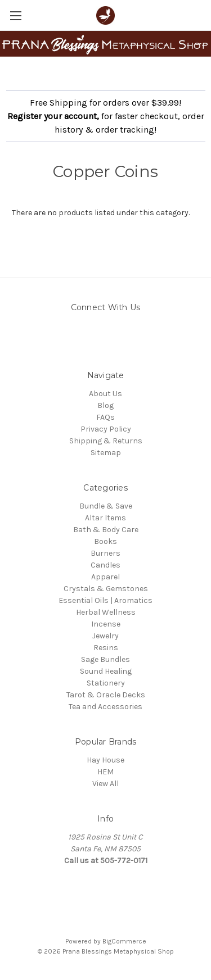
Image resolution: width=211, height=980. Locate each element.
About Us (105, 394)
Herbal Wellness (106, 612)
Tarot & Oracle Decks (106, 695)
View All (105, 784)
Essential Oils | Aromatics (105, 600)
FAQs (105, 417)
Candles (105, 565)
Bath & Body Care (106, 530)
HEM (105, 772)
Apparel (105, 577)
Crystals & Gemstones (106, 589)
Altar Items (105, 518)
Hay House (105, 760)
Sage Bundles (105, 659)
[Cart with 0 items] (205, 15)
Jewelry (105, 636)
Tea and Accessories (105, 707)
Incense (106, 624)
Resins (106, 648)
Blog (105, 405)
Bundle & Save (106, 506)
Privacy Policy (106, 429)
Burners (105, 553)
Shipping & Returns (106, 441)
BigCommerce (124, 941)
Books (105, 541)
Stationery (106, 683)
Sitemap (106, 453)
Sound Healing (106, 671)
